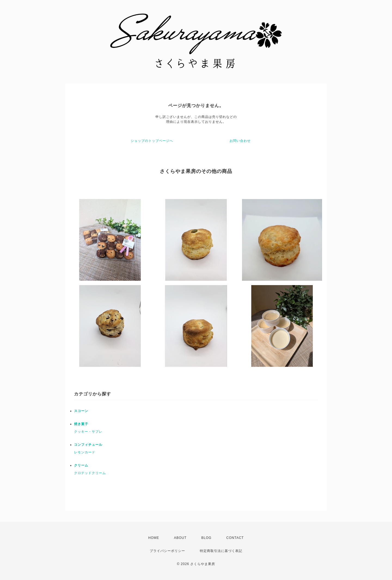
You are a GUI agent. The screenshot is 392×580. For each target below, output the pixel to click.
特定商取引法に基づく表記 (221, 551)
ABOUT (180, 538)
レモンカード (85, 452)
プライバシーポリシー (167, 551)
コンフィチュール (88, 445)
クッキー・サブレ (88, 432)
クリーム (81, 465)
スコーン (81, 411)
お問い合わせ (240, 141)
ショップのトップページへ (152, 141)
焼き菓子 (81, 424)
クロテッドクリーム (90, 473)
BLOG (206, 538)
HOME (154, 538)
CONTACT (235, 538)
